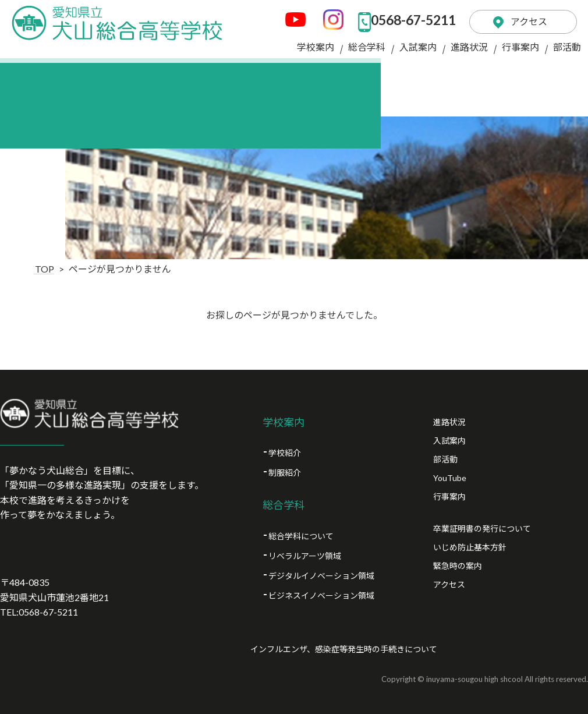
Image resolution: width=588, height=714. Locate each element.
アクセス (523, 17)
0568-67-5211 (396, 17)
